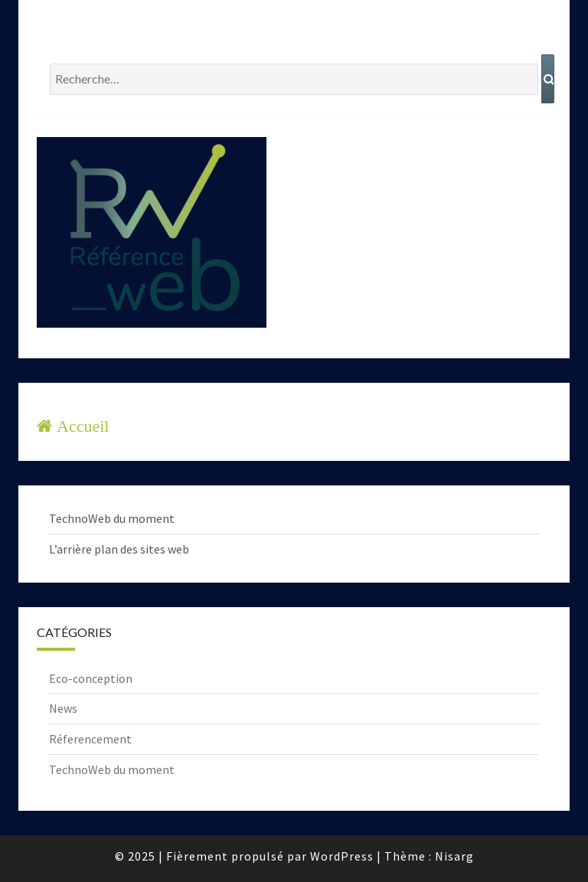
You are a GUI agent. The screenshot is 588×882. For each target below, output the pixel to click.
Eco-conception (91, 678)
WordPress (342, 856)
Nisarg (454, 856)
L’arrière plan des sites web (119, 549)
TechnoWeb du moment (112, 518)
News (63, 708)
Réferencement (90, 739)
